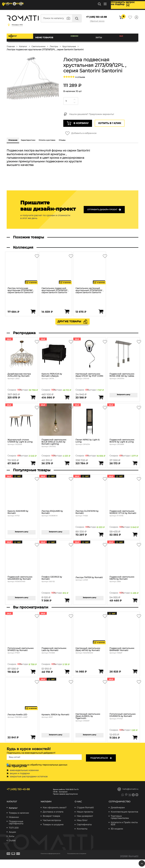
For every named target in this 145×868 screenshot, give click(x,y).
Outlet (12, 848)
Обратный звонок (99, 22)
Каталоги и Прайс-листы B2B (124, 831)
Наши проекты (85, 819)
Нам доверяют (85, 823)
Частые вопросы (52, 828)
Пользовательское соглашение (61, 863)
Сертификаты (84, 832)
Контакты (82, 836)
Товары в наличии (19, 820)
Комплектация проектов (124, 819)
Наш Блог (82, 828)
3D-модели (117, 836)
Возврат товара (51, 823)
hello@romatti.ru (127, 795)
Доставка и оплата (53, 819)
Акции (12, 839)
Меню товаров (52, 38)
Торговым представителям (120, 825)
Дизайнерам (118, 815)
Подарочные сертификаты (16, 830)
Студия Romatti (85, 815)
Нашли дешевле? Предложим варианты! (89, 114)
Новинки (81, 38)
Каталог (21, 38)
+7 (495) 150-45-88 (95, 18)
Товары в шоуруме (53, 832)
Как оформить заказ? (55, 815)
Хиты (104, 38)
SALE (124, 38)
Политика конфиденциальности (61, 860)
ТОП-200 (14, 835)
